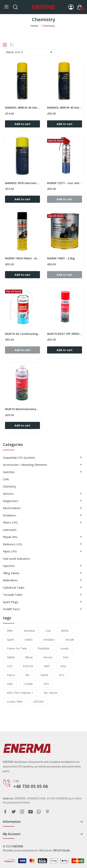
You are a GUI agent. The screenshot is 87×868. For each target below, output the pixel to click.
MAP (47, 666)
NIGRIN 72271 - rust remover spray (65, 183)
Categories (13, 445)
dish (66, 657)
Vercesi (48, 657)
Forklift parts (11, 609)
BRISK (65, 631)
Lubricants (10, 530)
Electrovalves (12, 508)
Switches (9, 472)
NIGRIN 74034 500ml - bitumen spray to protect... (22, 258)
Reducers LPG (12, 544)
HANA (44, 675)
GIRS (10, 684)
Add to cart (22, 124)
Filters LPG (10, 522)
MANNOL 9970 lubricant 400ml (22, 183)
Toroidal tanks (13, 595)
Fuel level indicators (17, 559)
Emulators (10, 515)
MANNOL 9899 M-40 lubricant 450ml (65, 108)
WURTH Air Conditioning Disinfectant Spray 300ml (22, 334)
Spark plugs (11, 602)
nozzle (70, 640)
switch (29, 640)
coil (48, 631)
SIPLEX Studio (62, 850)
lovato (65, 648)
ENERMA (18, 846)
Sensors (8, 493)
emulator (49, 640)
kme (63, 666)
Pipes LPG (10, 551)
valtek (11, 657)
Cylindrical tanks (14, 587)
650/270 (28, 666)
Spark (10, 640)
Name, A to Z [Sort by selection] (30, 52)
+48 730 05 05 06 (31, 786)
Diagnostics (11, 501)
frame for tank (17, 648)
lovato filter (15, 702)
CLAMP (28, 684)
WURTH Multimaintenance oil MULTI (22, 409)
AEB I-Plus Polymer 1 (20, 693)
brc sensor (51, 693)
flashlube (43, 648)
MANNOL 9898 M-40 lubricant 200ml (22, 108)
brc (28, 675)
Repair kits (10, 537)
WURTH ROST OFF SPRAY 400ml (65, 334)
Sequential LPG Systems (19, 457)
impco (11, 675)
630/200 (39, 702)
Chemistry (10, 486)
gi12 (62, 675)
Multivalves (10, 580)
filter (10, 631)
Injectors (9, 566)
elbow (29, 657)
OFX (46, 684)
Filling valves (11, 573)
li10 (10, 666)
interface (29, 631)
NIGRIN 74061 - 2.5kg (61, 258)
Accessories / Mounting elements (25, 465)
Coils (6, 479)
